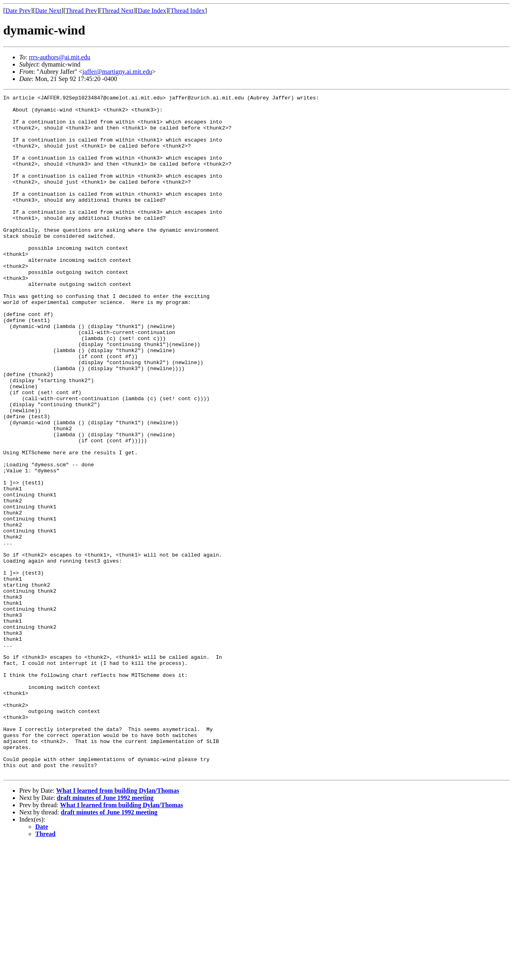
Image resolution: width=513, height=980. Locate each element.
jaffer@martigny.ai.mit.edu (117, 72)
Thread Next (117, 11)
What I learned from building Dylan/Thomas (118, 926)
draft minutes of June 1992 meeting (105, 934)
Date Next (48, 11)
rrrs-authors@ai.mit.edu (60, 57)
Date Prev (18, 11)
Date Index (152, 11)
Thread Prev (81, 11)
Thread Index (188, 11)
